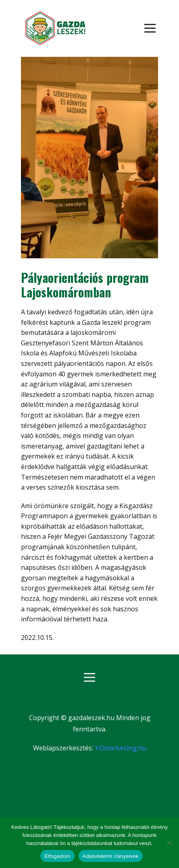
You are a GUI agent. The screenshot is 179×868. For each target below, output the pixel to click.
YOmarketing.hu (121, 748)
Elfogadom (57, 856)
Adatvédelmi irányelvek (111, 856)
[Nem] (169, 843)
